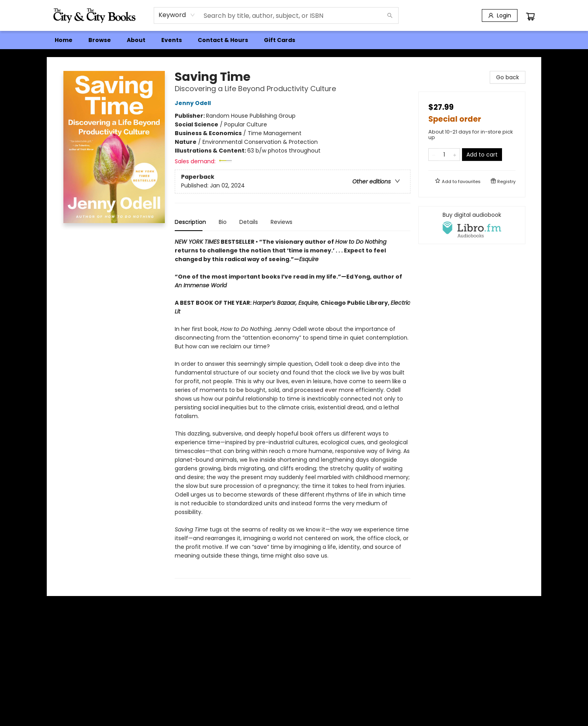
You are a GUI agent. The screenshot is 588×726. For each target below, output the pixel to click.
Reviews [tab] (282, 222)
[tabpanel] (293, 408)
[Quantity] (444, 155)
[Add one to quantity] (455, 155)
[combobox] (177, 15)
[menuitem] (64, 40)
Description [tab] (190, 222)
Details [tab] (249, 222)
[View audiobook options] (472, 225)
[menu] (294, 40)
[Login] (500, 15)
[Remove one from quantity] (434, 155)
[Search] (390, 15)
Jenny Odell (194, 103)
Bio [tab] (223, 222)
